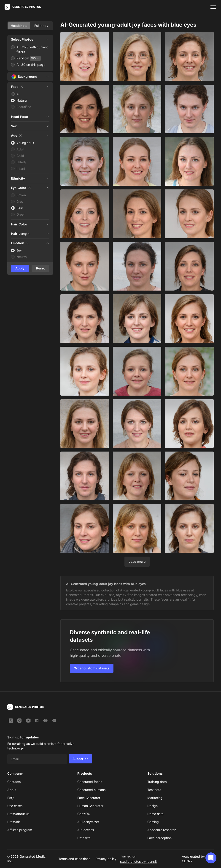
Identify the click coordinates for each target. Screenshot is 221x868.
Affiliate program (20, 830)
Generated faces (90, 782)
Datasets (84, 838)
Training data (157, 782)
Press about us (18, 814)
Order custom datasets (92, 668)
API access (86, 830)
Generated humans (91, 790)
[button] (211, 858)
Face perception (159, 838)
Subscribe (80, 759)
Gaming (153, 822)
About (12, 790)
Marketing (155, 798)
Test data (154, 790)
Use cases (15, 806)
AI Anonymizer (88, 822)
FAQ (11, 798)
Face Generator (89, 798)
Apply (20, 268)
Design (152, 806)
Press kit (14, 822)
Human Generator (90, 806)
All (18, 94)
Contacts (14, 782)
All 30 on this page (31, 65)
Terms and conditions (74, 858)
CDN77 (187, 861)
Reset (40, 268)
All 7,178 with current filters (32, 49)
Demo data (155, 814)
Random (23, 58)
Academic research (162, 830)
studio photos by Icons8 (139, 861)
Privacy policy (106, 858)
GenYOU (84, 814)
